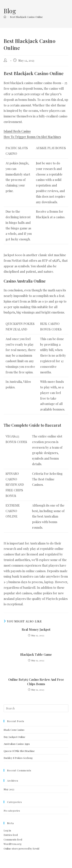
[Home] (5, 17)
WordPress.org (13, 844)
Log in (7, 830)
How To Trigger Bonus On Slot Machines (32, 137)
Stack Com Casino (14, 730)
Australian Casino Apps (17, 744)
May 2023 (9, 789)
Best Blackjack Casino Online (26, 17)
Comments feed (13, 839)
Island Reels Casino (17, 131)
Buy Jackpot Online (14, 737)
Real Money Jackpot (36, 629)
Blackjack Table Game (36, 654)
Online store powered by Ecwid (21, 848)
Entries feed (11, 835)
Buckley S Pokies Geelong (18, 758)
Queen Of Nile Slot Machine (19, 751)
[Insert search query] (36, 708)
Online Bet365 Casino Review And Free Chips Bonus (36, 682)
